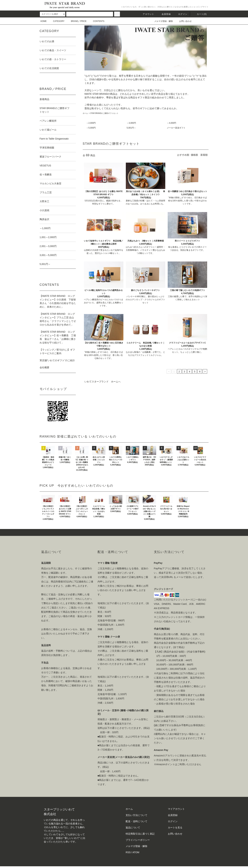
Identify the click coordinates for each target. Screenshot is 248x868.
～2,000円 (91, 123)
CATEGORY (57, 21)
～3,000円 (131, 123)
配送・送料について (136, 821)
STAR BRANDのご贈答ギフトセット (104, 113)
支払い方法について (136, 815)
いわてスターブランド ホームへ (103, 382)
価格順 (194, 155)
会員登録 (164, 14)
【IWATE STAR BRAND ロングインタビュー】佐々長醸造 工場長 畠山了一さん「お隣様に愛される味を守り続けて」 (58, 337)
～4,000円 (171, 123)
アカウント (146, 14)
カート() (200, 14)
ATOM (136, 852)
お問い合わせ (183, 21)
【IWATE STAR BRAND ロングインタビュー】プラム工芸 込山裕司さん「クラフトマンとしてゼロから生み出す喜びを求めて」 (58, 319)
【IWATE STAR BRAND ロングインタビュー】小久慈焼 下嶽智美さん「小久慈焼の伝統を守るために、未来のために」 (58, 301)
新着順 (204, 155)
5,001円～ (131, 128)
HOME (44, 21)
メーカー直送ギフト (176, 128)
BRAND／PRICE (77, 21)
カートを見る (175, 828)
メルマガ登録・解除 (161, 21)
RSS (128, 852)
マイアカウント (176, 809)
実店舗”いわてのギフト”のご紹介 (57, 360)
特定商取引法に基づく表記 (140, 834)
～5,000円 (91, 128)
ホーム (85, 113)
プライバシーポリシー (138, 840)
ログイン (181, 14)
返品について (133, 828)
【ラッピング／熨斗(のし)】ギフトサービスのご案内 (57, 351)
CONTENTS (97, 21)
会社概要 (44, 367)
